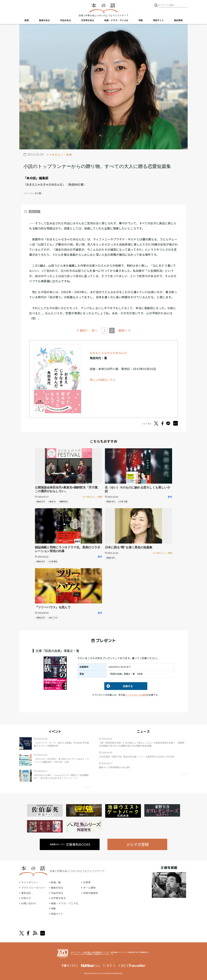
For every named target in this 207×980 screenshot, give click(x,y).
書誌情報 (178, 20)
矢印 (87, 787)
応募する (119, 686)
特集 (141, 20)
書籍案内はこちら (70, 844)
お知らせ (26, 898)
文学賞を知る (88, 20)
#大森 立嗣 (123, 502)
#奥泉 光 (52, 502)
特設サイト (158, 20)
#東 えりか (53, 618)
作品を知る (65, 20)
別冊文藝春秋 (91, 893)
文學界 (87, 882)
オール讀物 (89, 888)
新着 (27, 20)
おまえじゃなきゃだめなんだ (108, 353)
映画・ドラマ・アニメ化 (116, 20)
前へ (95, 330)
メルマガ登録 (137, 844)
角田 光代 (35, 212)
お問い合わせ (29, 903)
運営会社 (26, 893)
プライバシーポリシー (34, 888)
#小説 (38, 193)
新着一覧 (56, 882)
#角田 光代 (41, 502)
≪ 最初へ (82, 330)
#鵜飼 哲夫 (64, 502)
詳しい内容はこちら (103, 380)
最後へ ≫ (125, 330)
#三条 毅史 (53, 562)
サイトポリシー (30, 882)
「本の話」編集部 (36, 178)
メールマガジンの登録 (136, 695)
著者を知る (44, 20)
